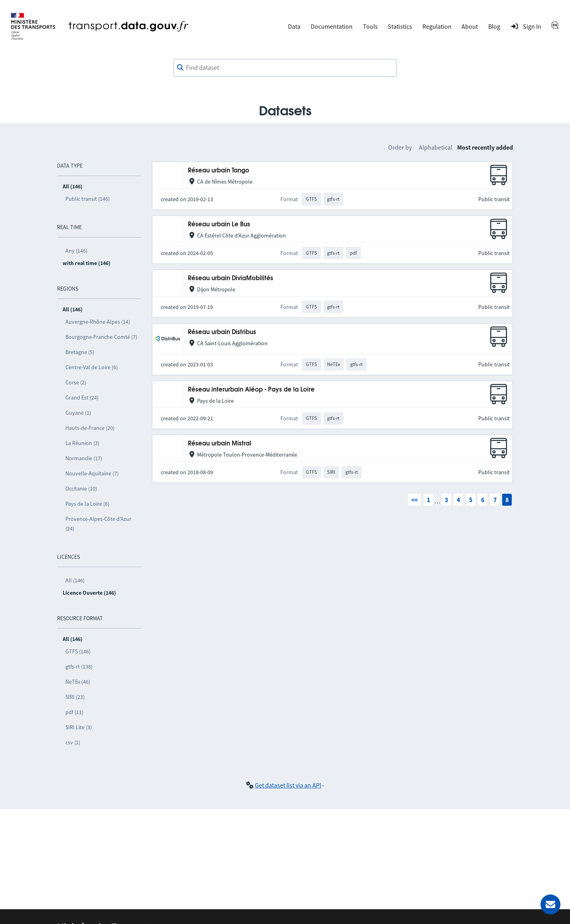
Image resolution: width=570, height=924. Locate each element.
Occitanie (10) (81, 489)
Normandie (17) (84, 458)
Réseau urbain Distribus (222, 332)
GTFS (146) (78, 651)
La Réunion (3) (82, 443)
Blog (494, 26)
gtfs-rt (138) (79, 667)
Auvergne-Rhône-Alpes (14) (98, 322)
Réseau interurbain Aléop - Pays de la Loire (251, 390)
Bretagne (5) (80, 352)
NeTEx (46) (78, 682)
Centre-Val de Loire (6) (92, 367)
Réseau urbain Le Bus (219, 225)
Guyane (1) (78, 413)
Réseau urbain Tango (219, 171)
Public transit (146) (88, 199)
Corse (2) (76, 382)
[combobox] (285, 68)
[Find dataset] (285, 68)
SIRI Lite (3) (79, 727)
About (470, 26)
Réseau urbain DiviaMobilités (231, 278)
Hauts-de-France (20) (90, 428)
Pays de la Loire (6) (87, 504)
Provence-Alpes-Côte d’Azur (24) (98, 524)
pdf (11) (74, 712)
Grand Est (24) (82, 398)
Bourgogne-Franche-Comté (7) (101, 337)
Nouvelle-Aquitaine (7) (92, 473)
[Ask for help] (550, 904)
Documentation (332, 26)
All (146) (75, 580)
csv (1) (73, 742)
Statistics (400, 26)
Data (294, 26)
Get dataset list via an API (288, 785)
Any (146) (76, 251)
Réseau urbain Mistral (220, 444)
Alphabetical (436, 147)
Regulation (437, 26)
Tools (370, 26)
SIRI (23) (75, 697)
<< (414, 500)
